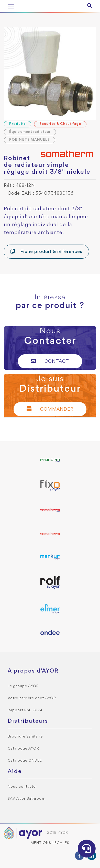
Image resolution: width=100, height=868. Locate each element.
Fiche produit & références (46, 251)
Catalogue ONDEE (25, 761)
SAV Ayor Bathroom (27, 799)
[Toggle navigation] (11, 6)
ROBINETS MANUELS (30, 140)
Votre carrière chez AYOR (32, 698)
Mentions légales (50, 843)
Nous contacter (22, 787)
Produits (18, 124)
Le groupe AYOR (23, 686)
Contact (50, 361)
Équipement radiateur (30, 132)
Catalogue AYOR (23, 749)
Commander (50, 409)
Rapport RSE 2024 (25, 710)
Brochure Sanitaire (25, 737)
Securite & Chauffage (60, 124)
